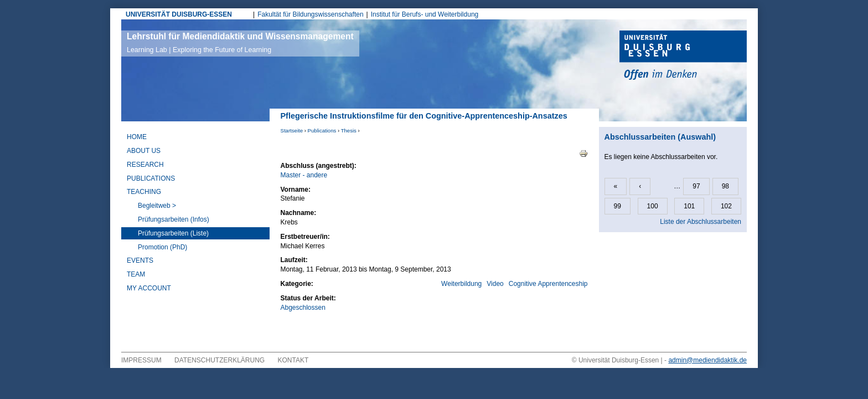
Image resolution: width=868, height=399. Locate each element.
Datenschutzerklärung (219, 360)
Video (495, 284)
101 (689, 206)
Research (145, 165)
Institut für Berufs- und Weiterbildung (425, 14)
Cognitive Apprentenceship (548, 284)
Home (137, 137)
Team (136, 274)
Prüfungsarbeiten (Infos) (174, 219)
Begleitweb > (157, 206)
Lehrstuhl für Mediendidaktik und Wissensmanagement (240, 43)
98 (725, 186)
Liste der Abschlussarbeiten (701, 222)
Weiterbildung (461, 284)
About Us (144, 151)
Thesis (349, 131)
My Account (149, 288)
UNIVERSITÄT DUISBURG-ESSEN (179, 14)
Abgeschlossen (303, 308)
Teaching (144, 192)
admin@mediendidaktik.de (707, 360)
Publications (322, 131)
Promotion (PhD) (162, 247)
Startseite (292, 131)
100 (653, 206)
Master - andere (304, 175)
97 (696, 186)
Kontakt (293, 360)
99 (618, 206)
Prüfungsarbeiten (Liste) (173, 233)
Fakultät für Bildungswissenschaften (310, 14)
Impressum (141, 360)
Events (140, 260)
